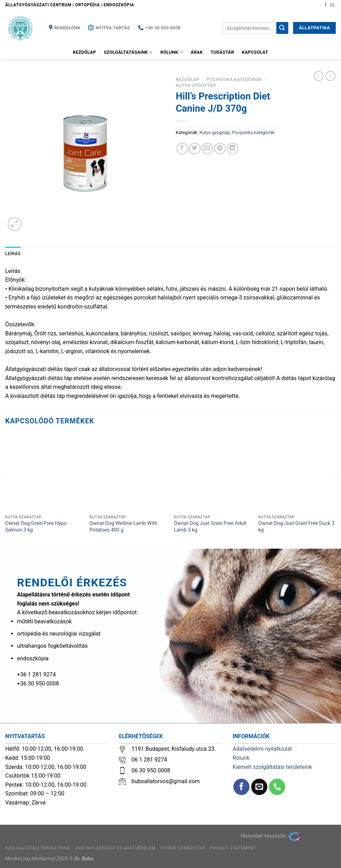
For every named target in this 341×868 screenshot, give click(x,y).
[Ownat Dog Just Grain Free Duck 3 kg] (297, 473)
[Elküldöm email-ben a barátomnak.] (207, 149)
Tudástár (222, 52)
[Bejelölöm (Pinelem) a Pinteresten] (220, 149)
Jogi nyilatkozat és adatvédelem (115, 848)
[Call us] (277, 787)
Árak (197, 52)
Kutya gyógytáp (196, 85)
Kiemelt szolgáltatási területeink (273, 767)
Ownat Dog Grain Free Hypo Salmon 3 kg (36, 527)
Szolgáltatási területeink (38, 848)
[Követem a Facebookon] (326, 5)
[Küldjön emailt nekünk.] (332, 5)
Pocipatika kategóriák (234, 79)
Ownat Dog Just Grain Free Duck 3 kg (296, 527)
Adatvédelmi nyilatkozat (262, 749)
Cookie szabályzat (183, 848)
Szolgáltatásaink (128, 52)
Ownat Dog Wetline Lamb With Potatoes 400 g (123, 527)
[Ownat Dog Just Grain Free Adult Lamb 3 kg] (213, 473)
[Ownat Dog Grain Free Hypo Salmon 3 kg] (44, 473)
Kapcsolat (255, 52)
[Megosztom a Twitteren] (195, 149)
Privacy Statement (233, 848)
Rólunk (172, 52)
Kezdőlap (85, 52)
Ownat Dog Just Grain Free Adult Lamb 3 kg (210, 527)
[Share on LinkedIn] (233, 149)
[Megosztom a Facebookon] (182, 149)
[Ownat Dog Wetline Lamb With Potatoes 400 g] (128, 473)
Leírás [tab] (13, 254)
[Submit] (282, 28)
